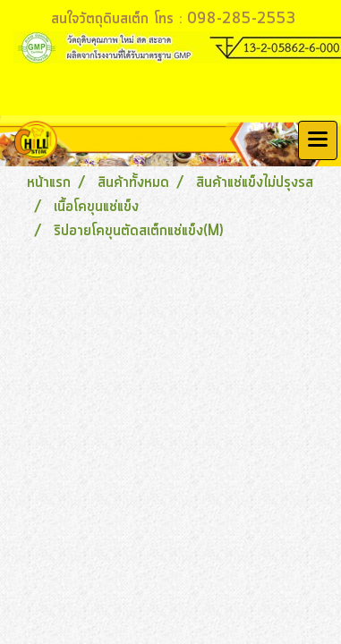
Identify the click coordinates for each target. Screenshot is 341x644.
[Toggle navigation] (318, 140)
